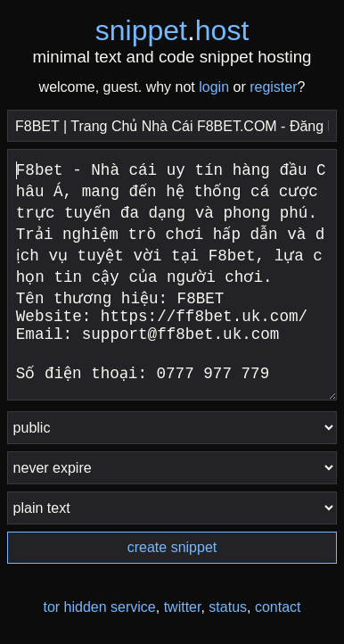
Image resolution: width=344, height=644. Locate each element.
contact (278, 607)
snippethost (172, 30)
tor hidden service (99, 607)
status (228, 607)
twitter (183, 607)
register (273, 87)
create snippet (172, 547)
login (214, 87)
